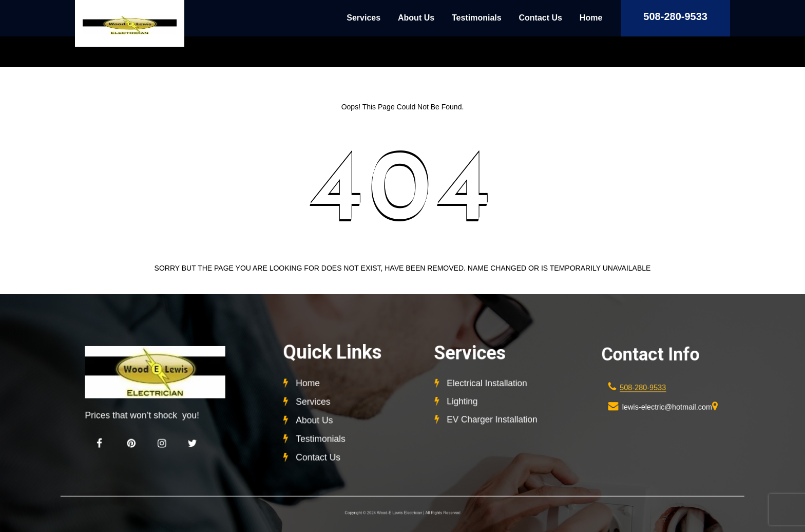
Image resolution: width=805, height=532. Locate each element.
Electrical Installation (487, 384)
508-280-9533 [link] (644, 388)
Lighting (464, 401)
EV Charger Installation (492, 418)
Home (591, 18)
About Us (416, 18)
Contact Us (541, 18)
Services (363, 18)
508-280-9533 (675, 16)
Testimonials (477, 18)
